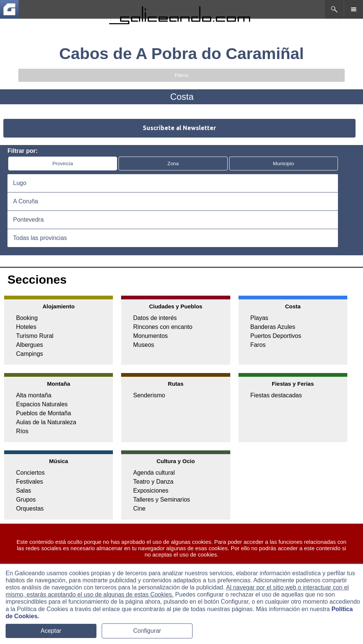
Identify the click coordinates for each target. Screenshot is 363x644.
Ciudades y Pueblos (176, 306)
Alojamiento (59, 306)
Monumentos (150, 336)
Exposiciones (151, 491)
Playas (259, 318)
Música (59, 461)
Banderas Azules (273, 327)
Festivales (30, 482)
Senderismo (149, 395)
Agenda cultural (154, 473)
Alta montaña (34, 395)
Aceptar (51, 631)
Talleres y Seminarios (161, 500)
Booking (27, 318)
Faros (258, 345)
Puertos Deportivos (276, 336)
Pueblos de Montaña (44, 413)
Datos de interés (155, 318)
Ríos (22, 431)
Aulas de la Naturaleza (46, 422)
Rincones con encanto (163, 327)
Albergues (30, 345)
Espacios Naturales (42, 404)
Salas (24, 491)
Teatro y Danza (153, 482)
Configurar (147, 631)
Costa (293, 306)
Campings (30, 354)
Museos (144, 345)
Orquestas (30, 509)
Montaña (59, 384)
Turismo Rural (35, 336)
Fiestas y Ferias (293, 384)
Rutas (176, 384)
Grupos (26, 500)
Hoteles (26, 327)
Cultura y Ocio (176, 461)
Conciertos (30, 473)
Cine (139, 509)
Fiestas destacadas (276, 395)
